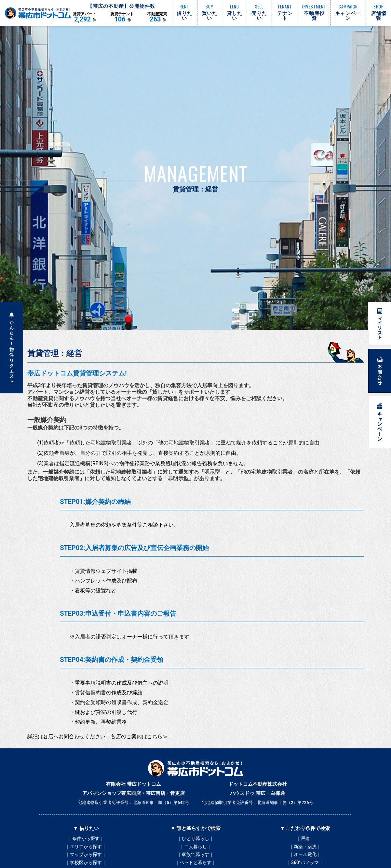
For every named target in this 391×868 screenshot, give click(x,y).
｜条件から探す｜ (86, 839)
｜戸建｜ (305, 839)
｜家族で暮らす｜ (195, 858)
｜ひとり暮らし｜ (195, 839)
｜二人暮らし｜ (195, 848)
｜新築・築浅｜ (305, 848)
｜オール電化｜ (305, 858)
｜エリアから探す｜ (86, 848)
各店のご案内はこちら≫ (139, 736)
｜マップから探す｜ (86, 858)
